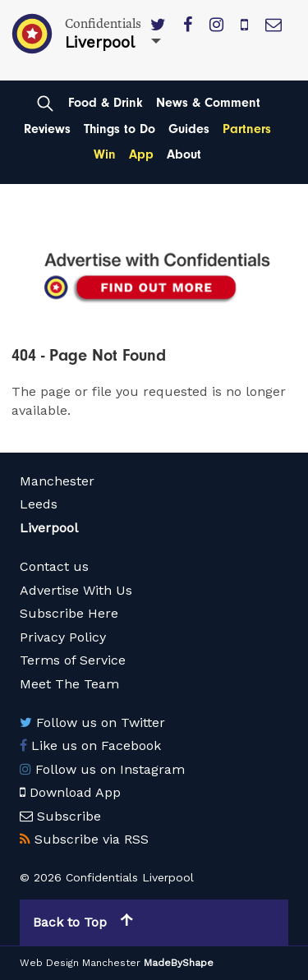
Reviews (47, 129)
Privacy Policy (63, 637)
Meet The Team (69, 684)
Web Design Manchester (80, 963)
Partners (247, 129)
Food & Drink (106, 103)
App (141, 154)
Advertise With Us (76, 590)
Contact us (54, 566)
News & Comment (208, 103)
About (184, 154)
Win (105, 154)
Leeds (39, 504)
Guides (189, 129)
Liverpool (49, 528)
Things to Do (120, 129)
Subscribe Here (69, 613)
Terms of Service (73, 660)
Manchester (57, 481)
